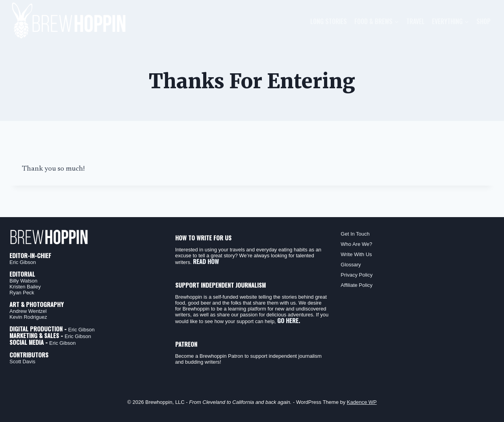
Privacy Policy (357, 275)
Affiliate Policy (357, 285)
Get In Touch (355, 234)
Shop (484, 21)
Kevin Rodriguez (28, 317)
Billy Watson (23, 281)
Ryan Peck (22, 293)
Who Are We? (356, 244)
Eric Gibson (23, 262)
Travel (415, 21)
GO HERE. (289, 320)
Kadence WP (362, 402)
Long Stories (329, 21)
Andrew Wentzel (28, 311)
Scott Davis (22, 362)
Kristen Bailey (25, 287)
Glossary (351, 265)
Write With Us (356, 254)
